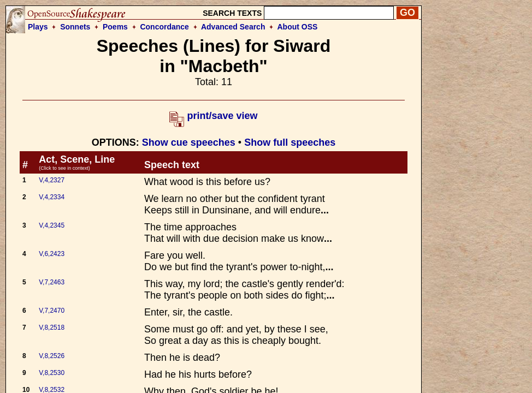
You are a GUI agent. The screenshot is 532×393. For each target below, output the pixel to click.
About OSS (298, 27)
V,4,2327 (52, 180)
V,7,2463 (52, 282)
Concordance (164, 27)
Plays (38, 27)
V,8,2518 (52, 327)
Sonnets (75, 27)
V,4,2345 (52, 225)
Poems (115, 27)
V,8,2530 (52, 373)
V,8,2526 (52, 356)
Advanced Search (233, 27)
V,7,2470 (52, 311)
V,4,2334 (52, 197)
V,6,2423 (52, 254)
